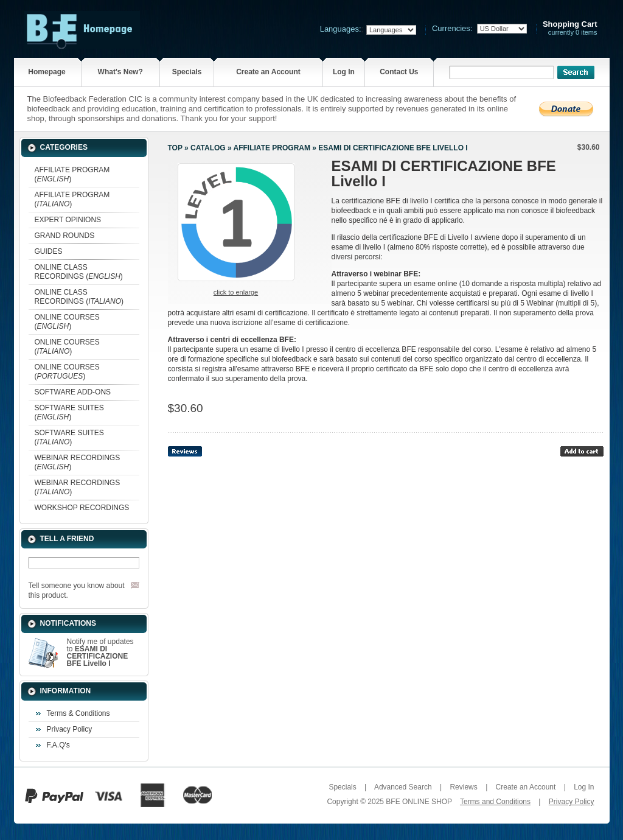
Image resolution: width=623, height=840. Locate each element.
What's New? (120, 72)
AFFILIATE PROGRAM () (72, 174)
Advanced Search (403, 787)
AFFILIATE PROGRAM (272, 148)
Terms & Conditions (78, 713)
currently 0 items (570, 28)
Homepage (47, 72)
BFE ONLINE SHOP (419, 802)
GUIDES (49, 251)
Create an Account (268, 72)
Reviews (463, 787)
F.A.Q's (58, 745)
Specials (187, 72)
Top (175, 148)
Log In (344, 72)
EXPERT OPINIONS (68, 220)
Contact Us (399, 72)
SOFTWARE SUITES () (69, 412)
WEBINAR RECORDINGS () (78, 462)
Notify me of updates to (100, 653)
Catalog (208, 148)
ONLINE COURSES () (67, 322)
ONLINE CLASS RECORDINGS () (79, 272)
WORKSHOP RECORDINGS (82, 508)
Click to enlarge (236, 292)
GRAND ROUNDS (65, 236)
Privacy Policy (70, 729)
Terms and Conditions (495, 802)
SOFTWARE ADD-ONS (73, 392)
